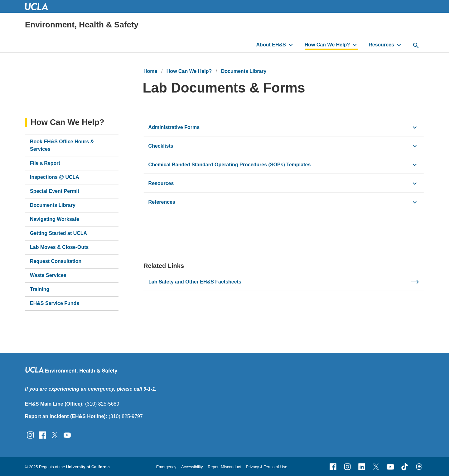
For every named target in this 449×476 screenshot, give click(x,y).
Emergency (166, 467)
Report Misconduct (224, 467)
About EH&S (271, 45)
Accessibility (192, 467)
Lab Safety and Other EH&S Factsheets (195, 282)
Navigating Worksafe (55, 219)
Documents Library (244, 71)
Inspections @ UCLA (55, 177)
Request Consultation (56, 261)
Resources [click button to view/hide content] (161, 183)
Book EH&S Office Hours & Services (62, 145)
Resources (381, 45)
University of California (88, 467)
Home (150, 71)
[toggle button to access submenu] (291, 45)
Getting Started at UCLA (58, 233)
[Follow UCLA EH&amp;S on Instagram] (30, 435)
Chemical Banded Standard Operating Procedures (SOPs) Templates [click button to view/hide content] (230, 165)
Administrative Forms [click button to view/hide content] (174, 127)
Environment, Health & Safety (82, 25)
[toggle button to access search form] (416, 46)
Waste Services (48, 275)
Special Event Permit (55, 191)
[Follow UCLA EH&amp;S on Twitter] (55, 435)
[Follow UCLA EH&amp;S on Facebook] (42, 435)
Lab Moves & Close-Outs (59, 247)
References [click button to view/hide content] (162, 202)
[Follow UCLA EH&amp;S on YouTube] (67, 435)
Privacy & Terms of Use (266, 467)
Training (40, 289)
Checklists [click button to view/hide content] (161, 146)
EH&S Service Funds (55, 303)
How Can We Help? (327, 45)
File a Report (45, 163)
